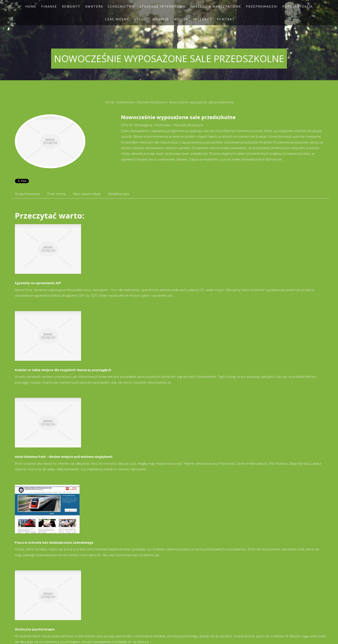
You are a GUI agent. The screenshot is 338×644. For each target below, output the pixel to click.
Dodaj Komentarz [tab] (28, 194)
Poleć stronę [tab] (57, 194)
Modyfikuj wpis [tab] (119, 194)
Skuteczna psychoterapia (35, 629)
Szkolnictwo (125, 102)
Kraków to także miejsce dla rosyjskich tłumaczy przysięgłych (63, 370)
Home (109, 102)
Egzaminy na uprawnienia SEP (38, 283)
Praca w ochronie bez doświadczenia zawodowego (54, 542)
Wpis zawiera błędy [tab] (87, 194)
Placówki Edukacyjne (151, 102)
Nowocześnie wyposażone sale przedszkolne (201, 102)
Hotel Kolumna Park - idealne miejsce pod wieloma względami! (64, 457)
